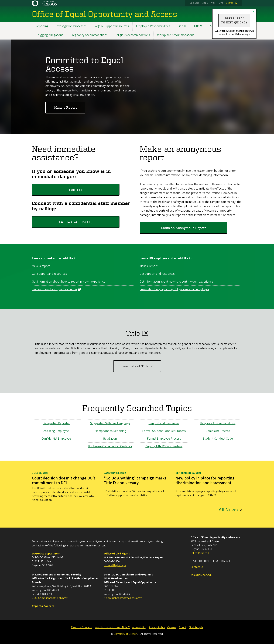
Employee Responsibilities (153, 26)
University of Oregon (125, 634)
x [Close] (253, 11)
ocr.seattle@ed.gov (115, 565)
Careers (172, 627)
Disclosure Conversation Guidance (110, 446)
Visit (213, 3)
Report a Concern (81, 627)
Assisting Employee (56, 431)
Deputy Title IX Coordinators (164, 446)
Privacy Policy (157, 627)
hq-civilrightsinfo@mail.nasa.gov (123, 598)
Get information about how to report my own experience (69, 282)
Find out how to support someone (54, 289)
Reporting (42, 26)
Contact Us (197, 567)
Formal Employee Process (164, 439)
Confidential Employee (56, 439)
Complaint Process (218, 431)
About (183, 627)
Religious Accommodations (132, 35)
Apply (205, 3)
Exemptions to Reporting (110, 431)
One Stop (194, 3)
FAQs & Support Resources (111, 26)
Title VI (198, 26)
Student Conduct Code (218, 439)
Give (221, 3)
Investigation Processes (71, 26)
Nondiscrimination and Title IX (112, 627)
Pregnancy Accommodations (89, 35)
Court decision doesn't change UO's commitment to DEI (64, 481)
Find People (196, 627)
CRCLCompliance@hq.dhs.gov (50, 598)
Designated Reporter (56, 423)
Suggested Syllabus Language (110, 423)
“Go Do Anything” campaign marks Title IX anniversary (135, 481)
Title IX (182, 26)
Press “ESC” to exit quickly (234, 20)
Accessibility (139, 627)
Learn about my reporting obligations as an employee (174, 289)
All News (228, 509)
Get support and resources (49, 274)
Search (230, 3)
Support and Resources (164, 423)
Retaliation (110, 439)
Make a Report (65, 107)
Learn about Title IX (137, 366)
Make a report (41, 266)
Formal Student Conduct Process (164, 431)
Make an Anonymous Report (184, 228)
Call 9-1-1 (76, 190)
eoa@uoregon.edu (201, 575)
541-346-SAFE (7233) (76, 222)
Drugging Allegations (49, 35)
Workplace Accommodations (176, 35)
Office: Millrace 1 (200, 553)
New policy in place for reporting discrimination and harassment (205, 481)
